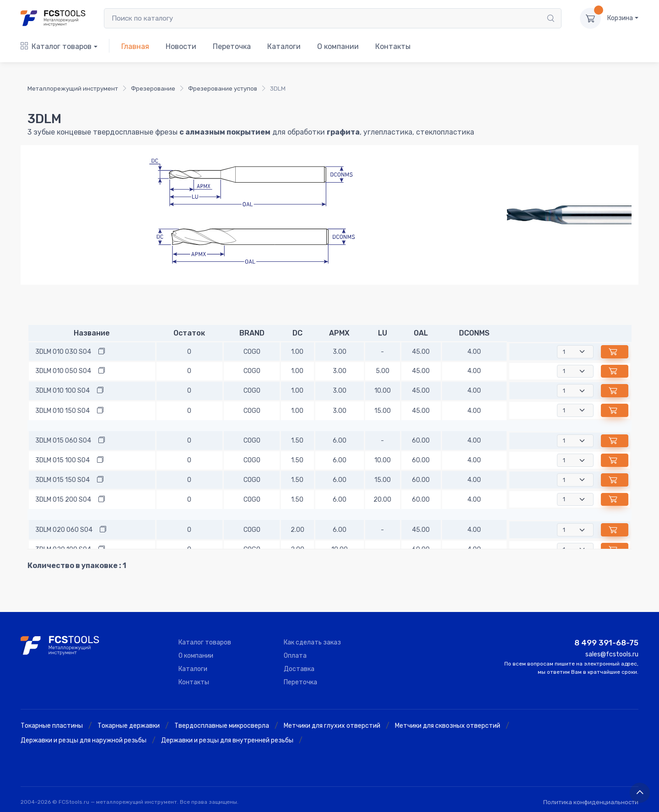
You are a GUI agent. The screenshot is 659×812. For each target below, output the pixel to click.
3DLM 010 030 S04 (63, 352)
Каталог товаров (56, 46)
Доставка (299, 669)
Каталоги (284, 46)
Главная (135, 46)
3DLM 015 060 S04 (63, 441)
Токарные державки (129, 726)
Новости (181, 46)
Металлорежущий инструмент (73, 89)
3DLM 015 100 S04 (62, 460)
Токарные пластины (52, 726)
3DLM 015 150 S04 (62, 480)
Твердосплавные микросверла (222, 726)
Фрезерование (153, 89)
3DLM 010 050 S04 (63, 371)
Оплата (295, 656)
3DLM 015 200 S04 (63, 500)
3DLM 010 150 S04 (62, 411)
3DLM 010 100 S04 (62, 391)
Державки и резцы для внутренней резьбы (227, 740)
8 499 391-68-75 (606, 643)
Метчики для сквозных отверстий (448, 726)
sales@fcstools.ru (612, 654)
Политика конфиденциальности (591, 802)
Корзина (620, 18)
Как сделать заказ (312, 642)
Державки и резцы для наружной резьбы (84, 740)
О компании (338, 46)
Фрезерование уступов (223, 89)
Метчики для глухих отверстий (332, 726)
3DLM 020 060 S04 (64, 530)
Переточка (232, 46)
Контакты (393, 46)
